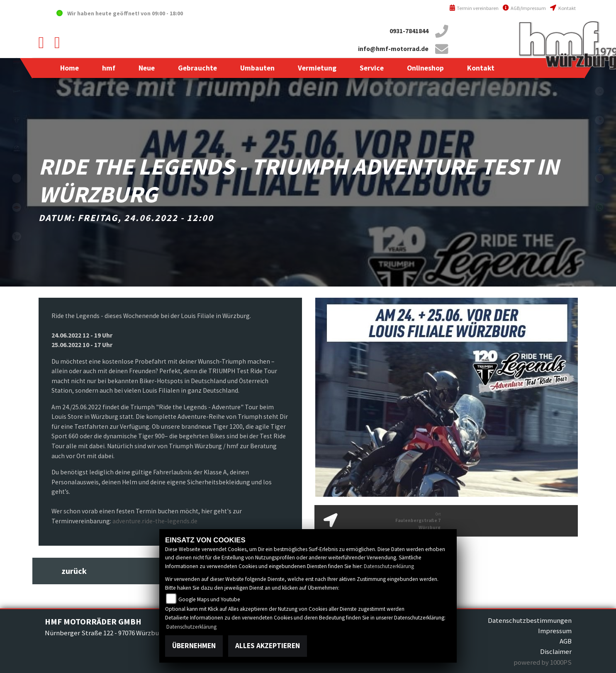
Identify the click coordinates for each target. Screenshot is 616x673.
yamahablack (17, 62)
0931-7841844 (409, 31)
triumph (17, 120)
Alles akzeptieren (268, 646)
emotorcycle (17, 178)
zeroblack (17, 149)
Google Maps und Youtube (209, 599)
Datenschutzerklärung (389, 566)
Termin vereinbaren (474, 8)
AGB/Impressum (524, 8)
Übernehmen (194, 646)
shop (17, 236)
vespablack (17, 91)
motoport (17, 207)
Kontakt (563, 8)
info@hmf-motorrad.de (393, 49)
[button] (109, 68)
